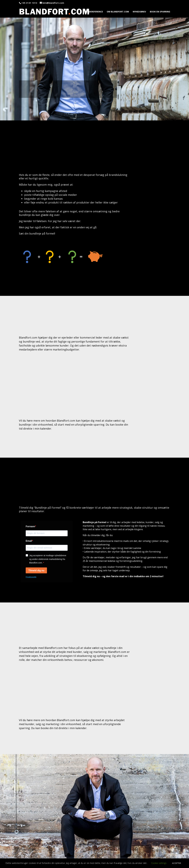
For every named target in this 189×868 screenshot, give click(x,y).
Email (29, 541)
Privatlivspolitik (31, 577)
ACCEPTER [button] (177, 863)
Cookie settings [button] (159, 863)
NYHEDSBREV (139, 12)
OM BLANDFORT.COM (118, 12)
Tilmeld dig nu (36, 570)
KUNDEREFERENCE (94, 12)
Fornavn (30, 526)
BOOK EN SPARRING (160, 12)
